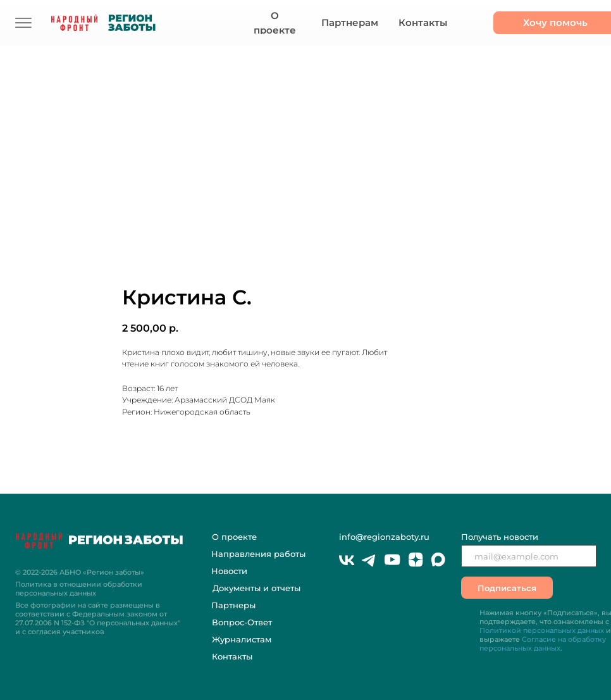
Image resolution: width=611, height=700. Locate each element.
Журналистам (242, 639)
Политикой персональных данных (542, 630)
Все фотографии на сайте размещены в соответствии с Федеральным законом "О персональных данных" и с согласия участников (98, 618)
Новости (229, 571)
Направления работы (258, 554)
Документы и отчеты (256, 588)
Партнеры (233, 605)
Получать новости (500, 537)
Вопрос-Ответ (242, 622)
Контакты (232, 656)
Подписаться (507, 588)
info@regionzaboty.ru (384, 537)
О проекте (234, 537)
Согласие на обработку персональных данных (543, 644)
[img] (23, 23)
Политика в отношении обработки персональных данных (79, 589)
